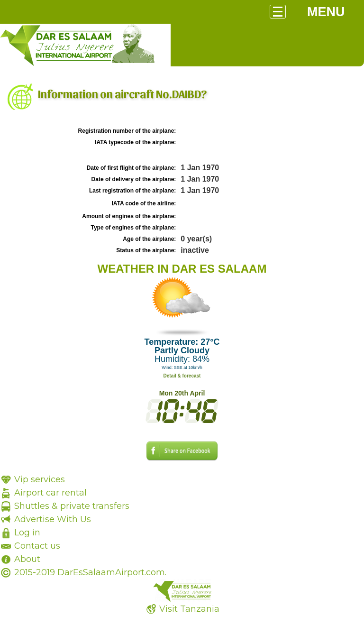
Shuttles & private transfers (72, 506)
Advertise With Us (53, 519)
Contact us (37, 546)
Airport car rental (50, 493)
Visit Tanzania (189, 609)
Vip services (40, 479)
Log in (27, 533)
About (27, 559)
